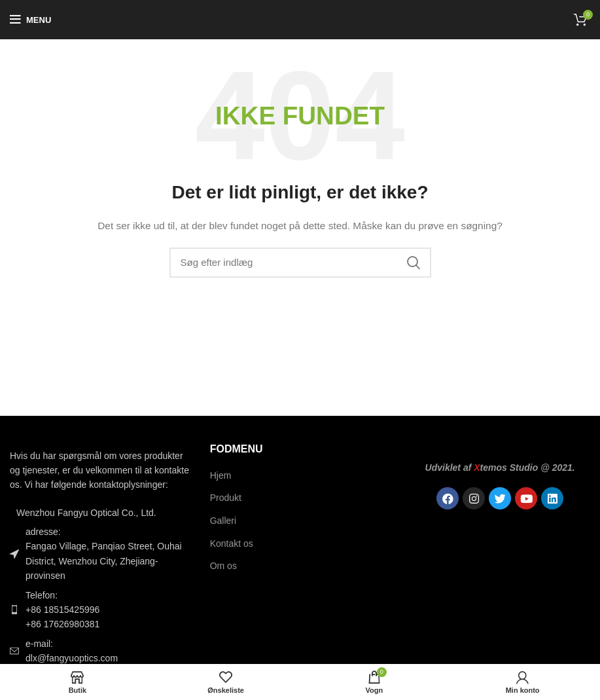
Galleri (223, 521)
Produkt (226, 498)
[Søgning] (300, 263)
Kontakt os (232, 543)
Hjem (221, 475)
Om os (223, 566)
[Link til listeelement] (100, 610)
